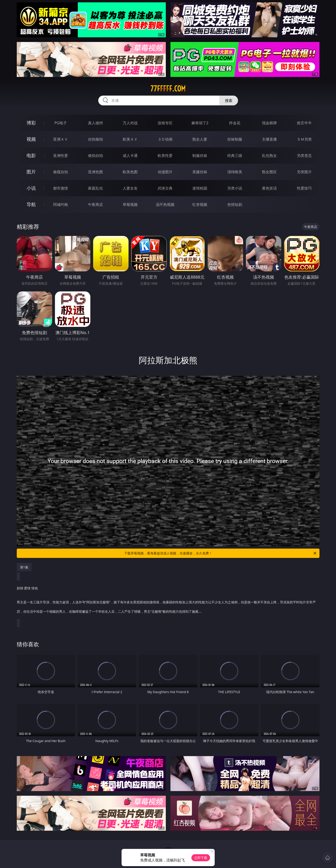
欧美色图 (130, 172)
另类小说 (235, 188)
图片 (31, 172)
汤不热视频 (165, 204)
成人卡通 (130, 156)
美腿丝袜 (200, 172)
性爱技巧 (304, 188)
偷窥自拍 (61, 172)
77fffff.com (168, 89)
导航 (31, 204)
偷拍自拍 (95, 156)
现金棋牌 (269, 123)
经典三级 (235, 156)
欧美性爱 (165, 156)
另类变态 (304, 156)
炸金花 (235, 123)
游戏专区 (165, 123)
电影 (31, 155)
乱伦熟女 (269, 156)
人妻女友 (130, 188)
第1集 (24, 567)
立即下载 (201, 858)
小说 (31, 188)
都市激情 (61, 188)
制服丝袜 (200, 156)
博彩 (31, 123)
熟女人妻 (200, 139)
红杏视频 (200, 204)
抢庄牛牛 (304, 123)
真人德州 (95, 123)
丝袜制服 (235, 139)
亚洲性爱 (61, 156)
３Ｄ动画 (165, 139)
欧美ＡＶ (130, 139)
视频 (31, 139)
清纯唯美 (235, 172)
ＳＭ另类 (304, 139)
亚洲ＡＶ (61, 139)
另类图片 (304, 172)
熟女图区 (269, 172)
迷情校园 (200, 188)
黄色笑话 (269, 188)
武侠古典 (165, 188)
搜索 (229, 100)
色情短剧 (235, 204)
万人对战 (130, 123)
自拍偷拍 (95, 139)
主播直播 (269, 139)
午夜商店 (95, 204)
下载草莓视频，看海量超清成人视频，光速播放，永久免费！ (221, 553)
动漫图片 (165, 172)
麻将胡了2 (200, 123)
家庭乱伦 (95, 188)
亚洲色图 (95, 172)
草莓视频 (130, 204)
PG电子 (61, 123)
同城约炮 (61, 204)
